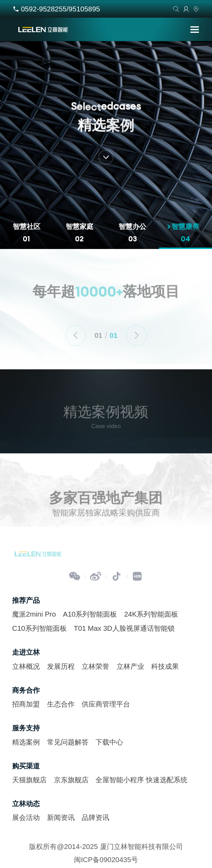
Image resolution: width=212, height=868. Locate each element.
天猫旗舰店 (29, 780)
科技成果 (165, 666)
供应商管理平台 (106, 704)
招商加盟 (26, 704)
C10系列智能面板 (39, 628)
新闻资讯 (61, 817)
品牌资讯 (95, 817)
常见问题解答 (68, 742)
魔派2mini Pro (34, 614)
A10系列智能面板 (90, 614)
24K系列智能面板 (151, 614)
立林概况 (26, 666)
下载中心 (109, 742)
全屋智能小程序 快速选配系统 (141, 780)
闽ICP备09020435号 (106, 860)
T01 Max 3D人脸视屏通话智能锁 (124, 628)
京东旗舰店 (71, 780)
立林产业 (130, 666)
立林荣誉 (95, 666)
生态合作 (61, 704)
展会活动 (26, 817)
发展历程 (61, 666)
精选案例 (26, 742)
